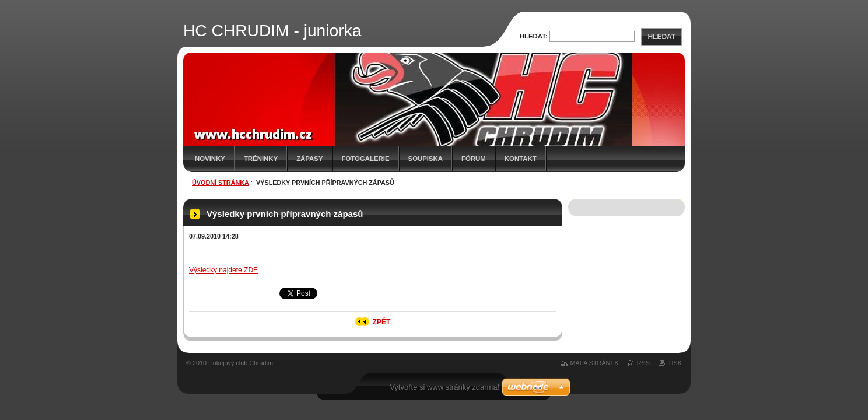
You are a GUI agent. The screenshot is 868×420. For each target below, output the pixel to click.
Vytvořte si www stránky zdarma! (444, 387)
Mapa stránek (595, 363)
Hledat (661, 37)
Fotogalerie (366, 159)
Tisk (675, 363)
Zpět (382, 322)
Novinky (210, 159)
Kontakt (521, 159)
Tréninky (261, 159)
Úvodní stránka (220, 183)
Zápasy (309, 159)
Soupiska (426, 159)
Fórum (474, 159)
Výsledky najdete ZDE (223, 270)
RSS (643, 363)
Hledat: (534, 36)
